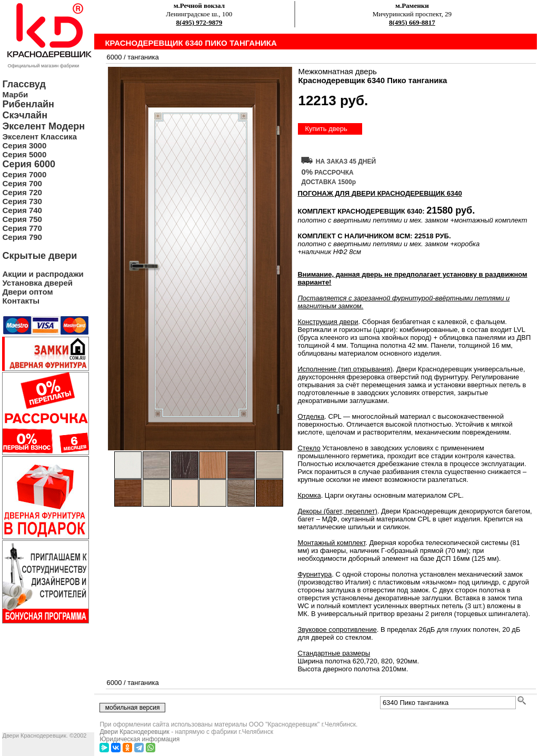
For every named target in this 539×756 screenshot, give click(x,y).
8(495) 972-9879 (199, 22)
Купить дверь (326, 129)
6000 (114, 57)
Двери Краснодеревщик (134, 732)
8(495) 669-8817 (412, 22)
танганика (143, 57)
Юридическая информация (139, 739)
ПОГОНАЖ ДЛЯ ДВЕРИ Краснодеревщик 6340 (380, 193)
